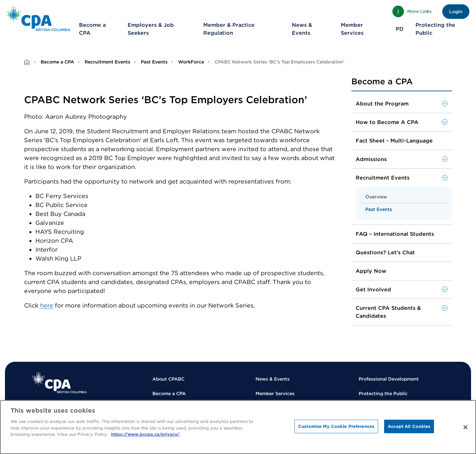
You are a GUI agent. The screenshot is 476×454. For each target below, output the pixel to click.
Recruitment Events (107, 62)
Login (456, 12)
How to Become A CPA (387, 122)
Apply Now (371, 271)
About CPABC (168, 379)
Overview (376, 197)
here (47, 305)
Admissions (371, 159)
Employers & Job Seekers (151, 29)
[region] (238, 427)
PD (400, 29)
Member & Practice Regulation (229, 29)
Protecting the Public (435, 29)
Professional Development (389, 379)
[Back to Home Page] (39, 19)
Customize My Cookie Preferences (336, 426)
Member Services (352, 29)
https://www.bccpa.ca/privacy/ (145, 434)
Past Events (154, 62)
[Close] (465, 427)
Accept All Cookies (409, 426)
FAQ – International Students (395, 234)
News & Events (302, 29)
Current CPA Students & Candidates (388, 312)
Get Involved (373, 289)
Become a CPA (92, 29)
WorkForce (191, 62)
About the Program (382, 104)
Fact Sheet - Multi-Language (394, 141)
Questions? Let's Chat (385, 252)
